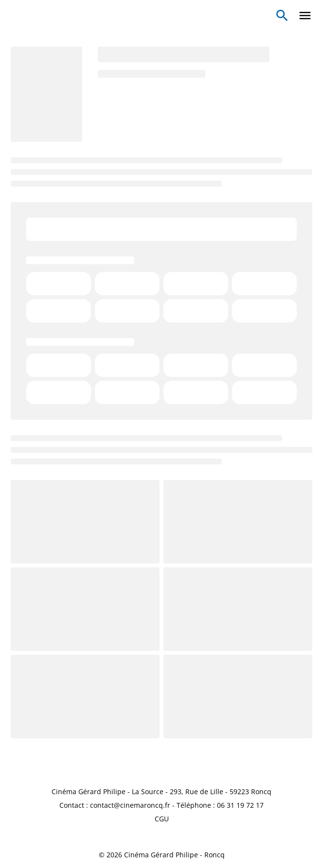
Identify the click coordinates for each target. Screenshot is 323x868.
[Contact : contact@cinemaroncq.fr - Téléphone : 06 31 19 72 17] (161, 805)
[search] (282, 16)
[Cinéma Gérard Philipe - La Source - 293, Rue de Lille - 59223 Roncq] (161, 792)
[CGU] (162, 819)
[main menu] (305, 16)
